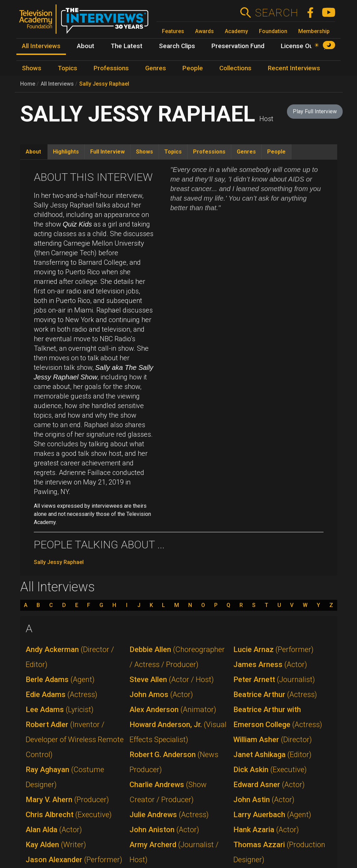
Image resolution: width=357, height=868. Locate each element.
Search (277, 13)
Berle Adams (60, 679)
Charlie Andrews (168, 792)
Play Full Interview (315, 111)
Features (173, 31)
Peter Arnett (274, 679)
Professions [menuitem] (111, 68)
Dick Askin (270, 770)
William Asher (273, 740)
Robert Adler (75, 740)
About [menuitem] (86, 46)
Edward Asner (269, 785)
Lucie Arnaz (273, 649)
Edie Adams (61, 695)
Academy (236, 31)
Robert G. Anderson (174, 762)
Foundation (273, 31)
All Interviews (57, 84)
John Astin (264, 800)
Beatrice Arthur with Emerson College (278, 717)
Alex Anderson (173, 710)
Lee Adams (60, 710)
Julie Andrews (169, 815)
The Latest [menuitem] (127, 46)
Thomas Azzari (279, 852)
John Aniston (164, 830)
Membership (314, 31)
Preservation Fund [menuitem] (238, 46)
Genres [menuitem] (156, 68)
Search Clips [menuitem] (177, 46)
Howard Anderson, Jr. (178, 732)
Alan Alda (54, 830)
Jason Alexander (74, 860)
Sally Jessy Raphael (104, 84)
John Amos (161, 695)
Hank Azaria (266, 830)
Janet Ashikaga (272, 755)
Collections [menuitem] (235, 68)
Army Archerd (174, 852)
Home (28, 84)
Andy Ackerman (70, 657)
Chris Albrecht (69, 815)
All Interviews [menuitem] (41, 46)
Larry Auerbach (272, 815)
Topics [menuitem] (67, 68)
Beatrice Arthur (275, 695)
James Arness (270, 664)
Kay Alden (56, 845)
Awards (204, 31)
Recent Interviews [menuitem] (294, 68)
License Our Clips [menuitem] (306, 46)
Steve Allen (172, 679)
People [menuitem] (193, 68)
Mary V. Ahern (67, 800)
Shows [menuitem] (32, 68)
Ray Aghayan (65, 777)
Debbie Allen (177, 657)
